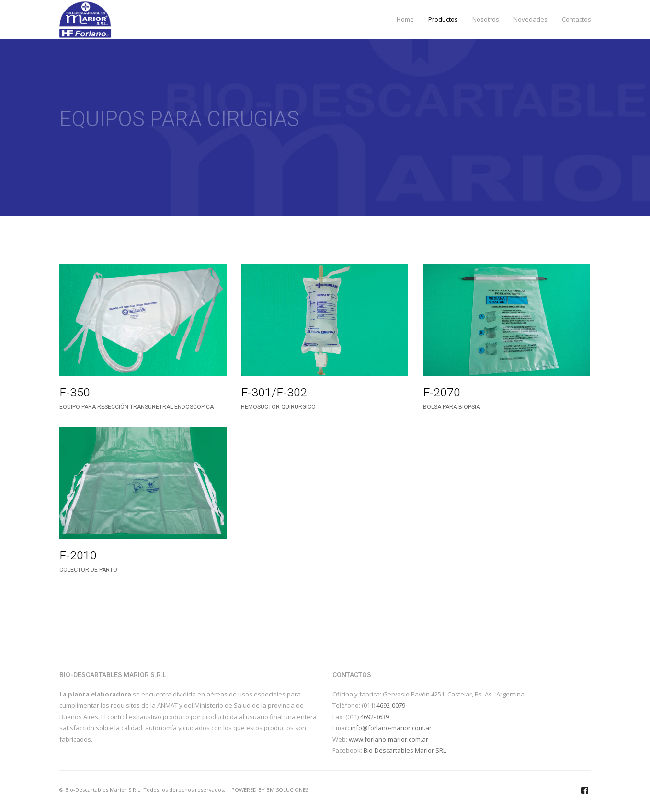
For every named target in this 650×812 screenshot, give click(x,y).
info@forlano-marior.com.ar (391, 728)
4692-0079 (391, 705)
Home (405, 19)
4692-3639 (375, 717)
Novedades (530, 19)
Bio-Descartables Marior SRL (405, 750)
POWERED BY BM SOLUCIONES (270, 790)
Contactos (576, 19)
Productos (443, 19)
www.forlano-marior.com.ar (388, 739)
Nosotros (486, 19)
